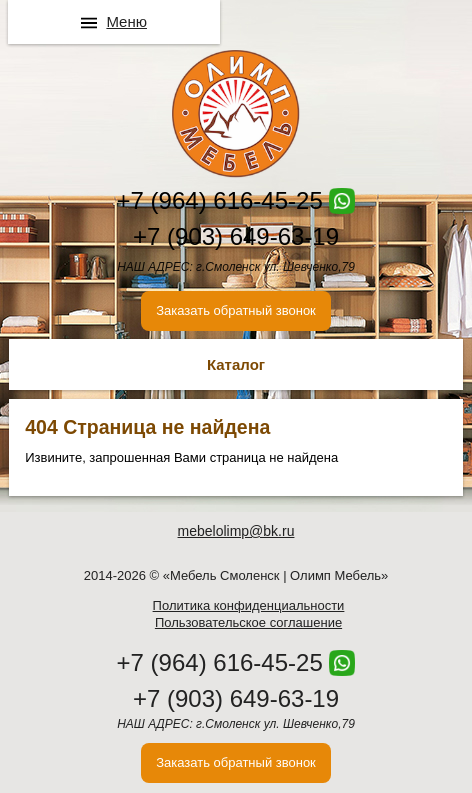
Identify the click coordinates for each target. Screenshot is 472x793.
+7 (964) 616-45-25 (220, 200)
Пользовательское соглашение (248, 622)
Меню (126, 21)
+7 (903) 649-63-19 (236, 236)
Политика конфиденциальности (249, 605)
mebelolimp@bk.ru (236, 531)
